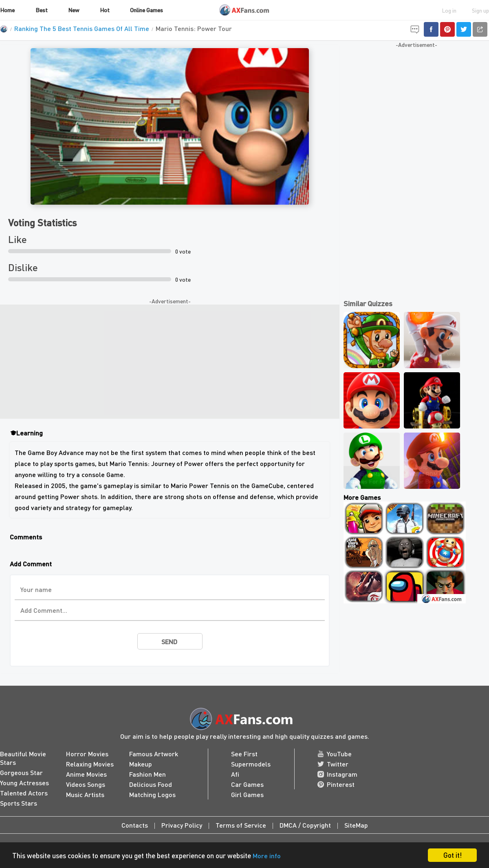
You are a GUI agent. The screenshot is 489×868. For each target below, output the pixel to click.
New (74, 10)
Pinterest (336, 784)
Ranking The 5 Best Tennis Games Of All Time (82, 28)
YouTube (335, 754)
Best (42, 10)
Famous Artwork (154, 754)
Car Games (247, 784)
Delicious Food (151, 784)
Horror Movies (87, 754)
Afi (235, 774)
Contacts (135, 825)
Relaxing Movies (90, 764)
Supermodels (251, 764)
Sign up (480, 10)
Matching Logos (152, 794)
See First (244, 754)
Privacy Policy (182, 825)
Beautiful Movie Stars (23, 758)
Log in (449, 10)
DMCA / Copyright (305, 825)
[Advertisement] (170, 362)
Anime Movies (86, 774)
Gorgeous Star (21, 772)
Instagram (337, 774)
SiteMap (356, 825)
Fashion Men (148, 774)
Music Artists (85, 794)
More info (267, 856)
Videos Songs (86, 784)
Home (7, 10)
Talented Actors (24, 793)
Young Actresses (24, 783)
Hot (105, 10)
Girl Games (247, 794)
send (169, 642)
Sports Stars (19, 803)
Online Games (146, 10)
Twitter (333, 764)
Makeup (141, 764)
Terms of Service (241, 825)
